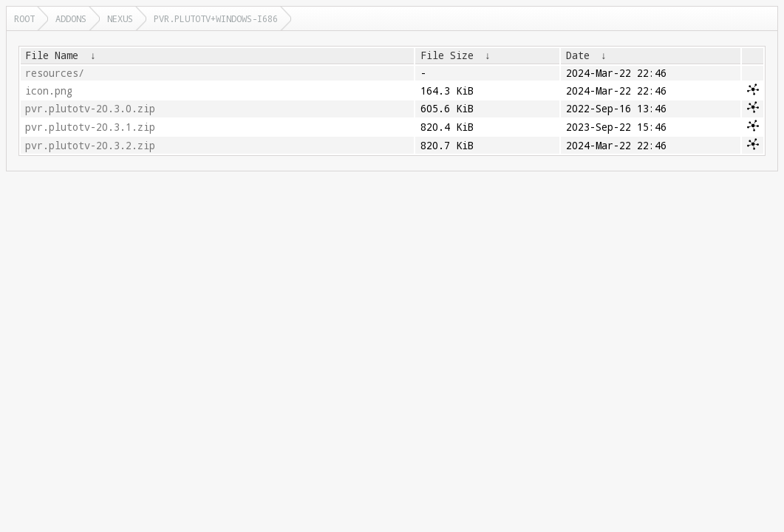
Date (578, 55)
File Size (447, 55)
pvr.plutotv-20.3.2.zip (90, 146)
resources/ (55, 73)
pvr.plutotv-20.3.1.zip (90, 127)
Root (24, 18)
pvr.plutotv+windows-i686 (216, 18)
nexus (120, 18)
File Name (52, 55)
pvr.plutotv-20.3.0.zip (90, 109)
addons (71, 18)
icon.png (49, 91)
